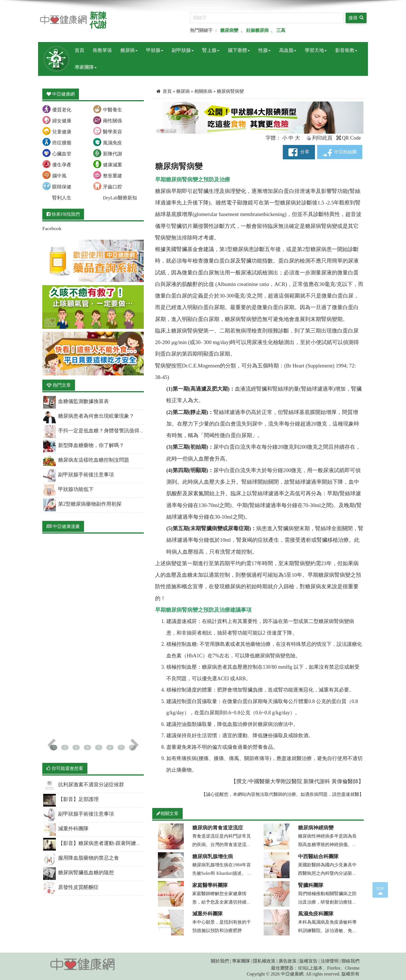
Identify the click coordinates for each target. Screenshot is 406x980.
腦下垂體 (239, 50)
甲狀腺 (155, 50)
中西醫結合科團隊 (318, 856)
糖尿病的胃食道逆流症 (218, 828)
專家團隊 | (242, 961)
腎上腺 (211, 50)
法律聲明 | (331, 961)
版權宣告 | (309, 961)
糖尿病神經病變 (316, 828)
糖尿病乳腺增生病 (213, 856)
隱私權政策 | (265, 961)
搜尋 (356, 17)
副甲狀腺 (183, 50)
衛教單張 (102, 50)
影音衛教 (346, 50)
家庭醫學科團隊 (210, 885)
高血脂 (288, 50)
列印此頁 (319, 138)
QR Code (349, 138)
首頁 (80, 50)
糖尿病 (129, 50)
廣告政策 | (289, 961)
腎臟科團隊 (311, 885)
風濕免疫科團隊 (316, 914)
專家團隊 (86, 67)
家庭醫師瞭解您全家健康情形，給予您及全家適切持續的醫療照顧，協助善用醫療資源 (222, 902)
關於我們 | (221, 961)
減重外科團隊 (208, 914)
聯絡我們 (350, 961)
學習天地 (316, 50)
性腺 (264, 50)
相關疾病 (204, 91)
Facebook (52, 228)
